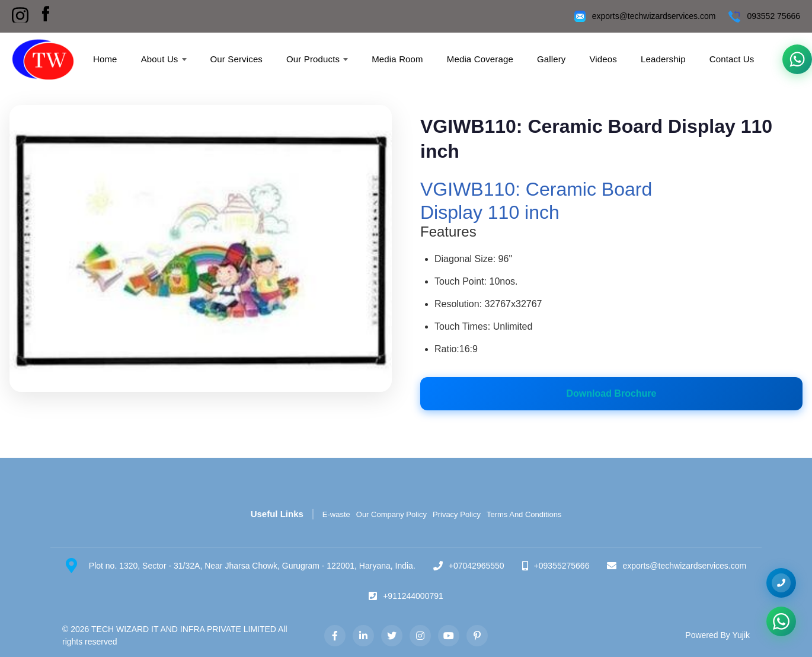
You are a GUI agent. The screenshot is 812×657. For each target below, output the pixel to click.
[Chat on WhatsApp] (781, 621)
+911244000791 (413, 596)
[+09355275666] (781, 583)
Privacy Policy (457, 514)
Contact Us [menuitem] (732, 59)
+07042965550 (477, 566)
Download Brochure (611, 393)
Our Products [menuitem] (317, 59)
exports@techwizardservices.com (654, 16)
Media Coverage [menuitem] (480, 59)
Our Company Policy (391, 514)
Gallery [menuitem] (552, 59)
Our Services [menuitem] (237, 59)
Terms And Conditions (524, 514)
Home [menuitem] (105, 59)
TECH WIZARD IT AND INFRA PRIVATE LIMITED (184, 629)
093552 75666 (773, 16)
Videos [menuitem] (603, 59)
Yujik (741, 635)
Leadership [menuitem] (663, 59)
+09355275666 (562, 566)
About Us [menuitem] (164, 59)
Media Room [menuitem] (397, 59)
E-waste (336, 514)
